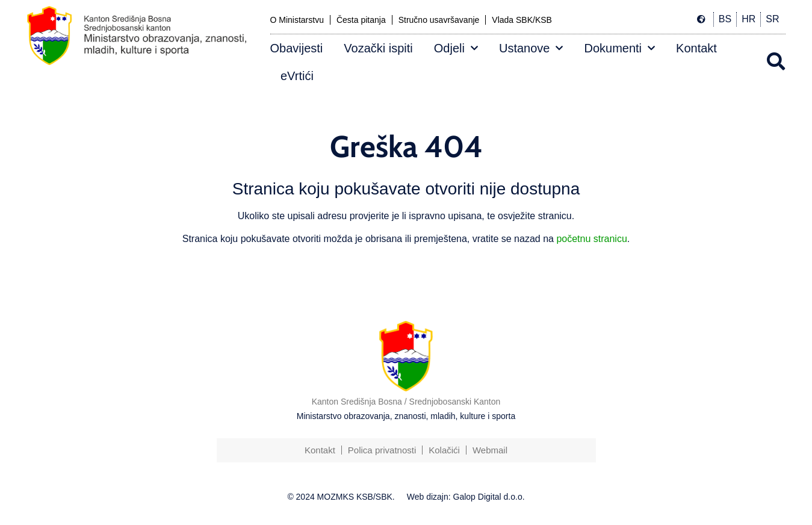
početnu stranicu (591, 239)
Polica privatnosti (382, 450)
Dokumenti (619, 48)
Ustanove (531, 48)
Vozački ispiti (378, 48)
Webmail (490, 450)
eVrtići (297, 76)
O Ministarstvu (297, 20)
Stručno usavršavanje (439, 20)
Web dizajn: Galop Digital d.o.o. (466, 497)
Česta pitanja (361, 20)
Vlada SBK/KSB (522, 20)
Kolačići (444, 450)
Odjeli (456, 48)
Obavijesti (297, 48)
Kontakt (696, 48)
